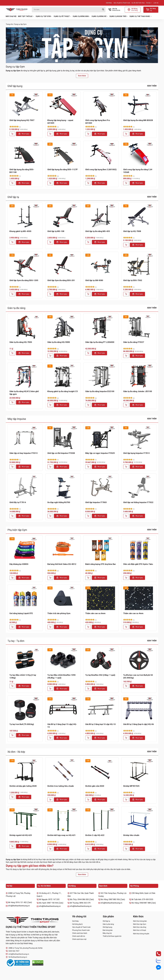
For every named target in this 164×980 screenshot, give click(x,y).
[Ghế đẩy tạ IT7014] (25, 487)
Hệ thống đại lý (77, 924)
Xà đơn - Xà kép (16, 752)
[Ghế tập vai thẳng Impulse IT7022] (139, 487)
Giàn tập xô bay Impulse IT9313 (24, 453)
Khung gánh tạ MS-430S (20, 231)
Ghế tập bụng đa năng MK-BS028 (138, 120)
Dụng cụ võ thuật (62, 16)
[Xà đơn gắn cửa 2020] (101, 771)
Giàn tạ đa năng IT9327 (134, 342)
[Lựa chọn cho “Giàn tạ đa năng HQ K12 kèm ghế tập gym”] (12, 402)
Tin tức (149, 3)
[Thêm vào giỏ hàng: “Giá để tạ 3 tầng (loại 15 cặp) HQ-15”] (50, 738)
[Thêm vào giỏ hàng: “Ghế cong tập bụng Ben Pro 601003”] (88, 134)
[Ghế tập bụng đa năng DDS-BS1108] (25, 154)
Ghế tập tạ (13, 197)
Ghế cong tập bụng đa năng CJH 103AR (138, 171)
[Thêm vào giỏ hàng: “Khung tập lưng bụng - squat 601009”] (50, 134)
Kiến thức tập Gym (140, 924)
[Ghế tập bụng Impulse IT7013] (139, 438)
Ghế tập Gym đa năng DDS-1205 (24, 280)
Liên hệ (156, 3)
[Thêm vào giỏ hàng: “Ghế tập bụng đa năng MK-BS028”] (126, 134)
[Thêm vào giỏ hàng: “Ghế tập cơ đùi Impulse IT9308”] (50, 467)
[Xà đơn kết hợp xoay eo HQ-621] (63, 820)
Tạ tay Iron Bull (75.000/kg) (22, 724)
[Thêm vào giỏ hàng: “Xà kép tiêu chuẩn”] (126, 849)
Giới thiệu (109, 3)
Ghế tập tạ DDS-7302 (133, 280)
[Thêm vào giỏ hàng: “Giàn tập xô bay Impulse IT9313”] (12, 467)
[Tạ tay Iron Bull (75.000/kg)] (25, 709)
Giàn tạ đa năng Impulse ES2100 (100, 391)
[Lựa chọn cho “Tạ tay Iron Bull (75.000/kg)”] (12, 735)
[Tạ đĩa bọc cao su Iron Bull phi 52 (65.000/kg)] (139, 660)
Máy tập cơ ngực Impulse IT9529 (100, 453)
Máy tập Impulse (17, 419)
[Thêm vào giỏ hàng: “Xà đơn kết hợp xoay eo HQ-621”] (50, 849)
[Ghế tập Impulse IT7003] (101, 487)
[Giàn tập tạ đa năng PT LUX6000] (101, 327)
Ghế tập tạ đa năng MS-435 (98, 231)
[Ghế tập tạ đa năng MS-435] (101, 216)
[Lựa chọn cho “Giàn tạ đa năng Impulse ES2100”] (88, 405)
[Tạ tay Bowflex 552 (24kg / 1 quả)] (101, 660)
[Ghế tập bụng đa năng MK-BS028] (139, 105)
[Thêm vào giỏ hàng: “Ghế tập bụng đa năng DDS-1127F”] (50, 183)
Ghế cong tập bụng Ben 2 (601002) (101, 169)
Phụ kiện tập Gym (17, 530)
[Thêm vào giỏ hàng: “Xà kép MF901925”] (126, 800)
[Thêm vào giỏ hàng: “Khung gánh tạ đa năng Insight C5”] (50, 405)
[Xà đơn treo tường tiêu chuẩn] (63, 771)
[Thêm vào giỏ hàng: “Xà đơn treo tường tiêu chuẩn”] (50, 800)
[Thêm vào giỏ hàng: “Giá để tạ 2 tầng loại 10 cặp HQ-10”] (88, 738)
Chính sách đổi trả (79, 936)
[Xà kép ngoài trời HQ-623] (25, 820)
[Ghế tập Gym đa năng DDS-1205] (25, 265)
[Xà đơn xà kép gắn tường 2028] (25, 771)
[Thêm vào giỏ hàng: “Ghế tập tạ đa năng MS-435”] (88, 242)
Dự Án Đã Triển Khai (138, 3)
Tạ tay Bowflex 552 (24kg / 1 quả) (100, 675)
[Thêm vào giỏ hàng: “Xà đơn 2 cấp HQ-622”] (88, 849)
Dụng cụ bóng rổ (100, 16)
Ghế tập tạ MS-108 (56, 231)
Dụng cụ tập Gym (44, 16)
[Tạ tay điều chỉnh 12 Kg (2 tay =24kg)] (25, 660)
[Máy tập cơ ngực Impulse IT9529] (101, 438)
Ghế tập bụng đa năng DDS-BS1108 (22, 171)
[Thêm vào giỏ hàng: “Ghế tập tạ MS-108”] (50, 242)
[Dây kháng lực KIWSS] (25, 549)
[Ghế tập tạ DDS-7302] (139, 265)
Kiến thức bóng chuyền (141, 934)
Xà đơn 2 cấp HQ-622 (95, 835)
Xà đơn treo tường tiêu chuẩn (61, 786)
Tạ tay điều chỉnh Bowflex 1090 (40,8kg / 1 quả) (61, 676)
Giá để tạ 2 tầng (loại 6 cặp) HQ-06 (138, 724)
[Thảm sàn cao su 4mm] (139, 598)
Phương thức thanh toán (81, 930)
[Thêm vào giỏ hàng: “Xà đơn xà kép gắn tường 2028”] (12, 797)
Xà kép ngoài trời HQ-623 (21, 835)
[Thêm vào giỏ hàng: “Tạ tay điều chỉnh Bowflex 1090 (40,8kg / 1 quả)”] (50, 689)
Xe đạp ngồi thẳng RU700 (59, 502)
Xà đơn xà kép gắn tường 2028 (23, 786)
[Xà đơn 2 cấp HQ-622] (101, 820)
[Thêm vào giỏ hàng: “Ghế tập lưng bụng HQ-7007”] (12, 134)
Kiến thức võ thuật (140, 930)
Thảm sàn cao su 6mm (95, 613)
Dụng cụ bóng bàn (81, 16)
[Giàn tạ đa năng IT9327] (139, 327)
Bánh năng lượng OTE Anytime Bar (101, 564)
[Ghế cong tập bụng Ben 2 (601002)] (101, 154)
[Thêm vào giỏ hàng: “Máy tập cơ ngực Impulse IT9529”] (88, 467)
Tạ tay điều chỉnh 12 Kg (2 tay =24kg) (23, 676)
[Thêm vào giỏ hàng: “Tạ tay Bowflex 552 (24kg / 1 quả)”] (88, 689)
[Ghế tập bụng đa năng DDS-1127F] (63, 154)
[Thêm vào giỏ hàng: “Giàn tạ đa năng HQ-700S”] (12, 353)
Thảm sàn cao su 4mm (133, 613)
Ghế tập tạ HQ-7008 (132, 231)
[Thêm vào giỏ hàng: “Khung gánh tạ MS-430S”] (12, 242)
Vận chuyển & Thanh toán (122, 3)
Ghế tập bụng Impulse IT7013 (136, 453)
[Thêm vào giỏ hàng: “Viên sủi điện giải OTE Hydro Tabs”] (126, 578)
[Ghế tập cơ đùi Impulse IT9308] (63, 438)
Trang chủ (9, 24)
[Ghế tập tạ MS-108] (63, 216)
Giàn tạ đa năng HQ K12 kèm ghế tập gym (24, 393)
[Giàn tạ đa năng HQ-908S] (63, 327)
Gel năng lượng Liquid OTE (21, 613)
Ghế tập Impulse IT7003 (96, 502)
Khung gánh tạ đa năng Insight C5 (63, 391)
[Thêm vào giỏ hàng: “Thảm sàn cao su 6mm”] (88, 627)
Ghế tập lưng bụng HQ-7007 (22, 120)
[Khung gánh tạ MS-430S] (25, 216)
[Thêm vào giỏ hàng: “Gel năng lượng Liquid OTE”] (12, 627)
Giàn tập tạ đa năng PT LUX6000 (100, 342)
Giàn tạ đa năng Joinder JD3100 (138, 391)
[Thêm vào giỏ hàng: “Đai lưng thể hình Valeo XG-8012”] (50, 578)
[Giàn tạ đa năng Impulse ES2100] (101, 376)
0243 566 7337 (13, 951)
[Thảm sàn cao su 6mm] (101, 598)
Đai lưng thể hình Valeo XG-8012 (62, 564)
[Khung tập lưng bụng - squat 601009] (63, 105)
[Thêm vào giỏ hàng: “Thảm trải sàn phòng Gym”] (50, 627)
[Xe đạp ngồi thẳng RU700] (63, 487)
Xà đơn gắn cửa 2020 (95, 786)
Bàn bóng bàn (108, 930)
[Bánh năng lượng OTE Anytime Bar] (101, 549)
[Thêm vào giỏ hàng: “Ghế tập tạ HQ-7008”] (126, 245)
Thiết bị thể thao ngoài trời (112, 936)
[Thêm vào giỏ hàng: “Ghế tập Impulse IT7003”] (88, 516)
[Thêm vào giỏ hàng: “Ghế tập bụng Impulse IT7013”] (126, 467)
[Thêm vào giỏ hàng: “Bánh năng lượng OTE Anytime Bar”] (88, 578)
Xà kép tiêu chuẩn (131, 835)
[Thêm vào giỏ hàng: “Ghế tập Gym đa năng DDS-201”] (50, 294)
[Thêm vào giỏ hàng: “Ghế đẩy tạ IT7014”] (12, 516)
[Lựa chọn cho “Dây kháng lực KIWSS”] (12, 578)
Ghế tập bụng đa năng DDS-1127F (63, 169)
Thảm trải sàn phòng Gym (59, 613)
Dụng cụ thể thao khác (141, 16)
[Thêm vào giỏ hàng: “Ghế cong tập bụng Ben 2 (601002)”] (88, 183)
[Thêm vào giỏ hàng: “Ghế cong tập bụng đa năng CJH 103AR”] (126, 183)
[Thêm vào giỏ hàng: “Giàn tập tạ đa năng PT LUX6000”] (88, 353)
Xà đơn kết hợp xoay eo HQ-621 (61, 835)
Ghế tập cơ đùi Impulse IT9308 (61, 453)
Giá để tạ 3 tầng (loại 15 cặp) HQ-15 (62, 726)
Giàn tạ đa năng (16, 308)
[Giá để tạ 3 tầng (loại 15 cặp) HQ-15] (63, 709)
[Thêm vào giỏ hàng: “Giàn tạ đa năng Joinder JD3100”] (126, 405)
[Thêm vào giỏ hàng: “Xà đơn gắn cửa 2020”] (88, 800)
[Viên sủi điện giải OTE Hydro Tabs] (139, 549)
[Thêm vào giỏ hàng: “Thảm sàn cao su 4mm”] (126, 627)
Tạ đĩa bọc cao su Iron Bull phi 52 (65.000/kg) (138, 676)
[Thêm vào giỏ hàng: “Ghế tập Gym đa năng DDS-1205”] (12, 294)
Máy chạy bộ (11, 16)
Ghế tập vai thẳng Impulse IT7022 (138, 502)
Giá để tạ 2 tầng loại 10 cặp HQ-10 (100, 724)
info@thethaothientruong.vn (17, 954)
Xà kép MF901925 (131, 786)
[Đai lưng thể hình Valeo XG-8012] (63, 549)
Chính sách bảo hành (80, 933)
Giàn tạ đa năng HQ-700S (21, 342)
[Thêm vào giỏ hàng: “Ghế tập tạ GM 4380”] (88, 294)
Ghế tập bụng (15, 86)
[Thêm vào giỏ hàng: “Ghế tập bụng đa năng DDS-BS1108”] (12, 183)
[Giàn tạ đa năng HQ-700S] (25, 327)
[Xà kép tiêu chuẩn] (139, 820)
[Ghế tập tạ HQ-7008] (139, 216)
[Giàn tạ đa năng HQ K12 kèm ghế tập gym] (25, 376)
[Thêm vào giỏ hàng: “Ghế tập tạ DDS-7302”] (126, 294)
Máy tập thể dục (26, 16)
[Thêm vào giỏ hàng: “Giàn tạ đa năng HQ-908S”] (50, 356)
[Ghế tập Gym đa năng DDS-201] (63, 265)
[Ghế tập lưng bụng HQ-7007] (25, 105)
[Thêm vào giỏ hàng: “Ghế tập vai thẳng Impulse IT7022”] (126, 516)
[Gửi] (103, 10)
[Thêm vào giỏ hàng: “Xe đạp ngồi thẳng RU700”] (50, 516)
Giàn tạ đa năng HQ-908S (59, 342)
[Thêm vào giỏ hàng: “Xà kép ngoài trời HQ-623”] (12, 846)
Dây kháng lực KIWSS (19, 564)
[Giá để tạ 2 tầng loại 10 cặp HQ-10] (101, 709)
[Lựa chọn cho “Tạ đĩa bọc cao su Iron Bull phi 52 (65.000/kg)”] (126, 686)
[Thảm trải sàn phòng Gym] (63, 598)
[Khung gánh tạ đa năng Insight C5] (63, 376)
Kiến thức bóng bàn (140, 921)
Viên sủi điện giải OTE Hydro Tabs (138, 564)
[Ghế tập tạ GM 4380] (101, 265)
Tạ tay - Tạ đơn (16, 641)
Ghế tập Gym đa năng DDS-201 (61, 280)
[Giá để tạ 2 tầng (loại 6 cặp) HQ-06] (139, 709)
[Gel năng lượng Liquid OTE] (25, 598)
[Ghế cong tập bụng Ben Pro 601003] (101, 105)
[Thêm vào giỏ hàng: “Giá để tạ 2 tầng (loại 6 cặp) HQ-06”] (126, 738)
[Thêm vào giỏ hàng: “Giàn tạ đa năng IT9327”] (126, 356)
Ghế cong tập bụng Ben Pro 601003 (98, 122)
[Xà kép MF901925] (139, 771)
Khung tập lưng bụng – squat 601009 (60, 122)
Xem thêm (82, 76)
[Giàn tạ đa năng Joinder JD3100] (139, 376)
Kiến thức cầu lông (140, 927)
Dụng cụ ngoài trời (119, 16)
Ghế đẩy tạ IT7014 (18, 502)
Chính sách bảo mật (79, 939)
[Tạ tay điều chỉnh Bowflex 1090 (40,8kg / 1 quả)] (63, 660)
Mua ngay (25, 134)
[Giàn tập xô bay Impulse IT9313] (25, 438)
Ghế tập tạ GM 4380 (94, 280)
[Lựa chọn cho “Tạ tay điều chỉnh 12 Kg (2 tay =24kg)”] (12, 686)
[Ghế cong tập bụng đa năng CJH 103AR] (139, 154)
